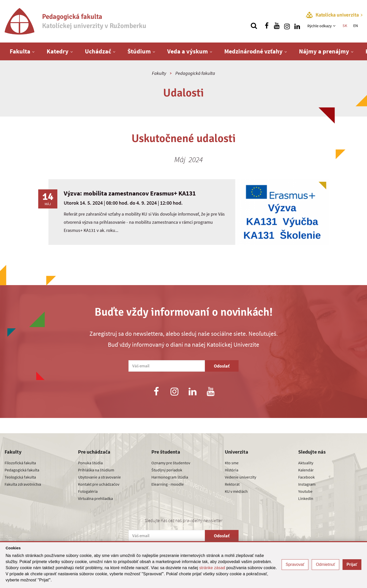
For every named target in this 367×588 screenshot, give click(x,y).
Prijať (352, 564)
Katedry (58, 51)
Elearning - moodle (168, 484)
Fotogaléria (88, 491)
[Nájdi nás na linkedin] (297, 26)
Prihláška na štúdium (96, 470)
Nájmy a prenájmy (324, 51)
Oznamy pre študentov (171, 463)
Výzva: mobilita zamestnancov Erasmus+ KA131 (130, 193)
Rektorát (232, 484)
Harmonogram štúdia (170, 477)
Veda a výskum (188, 51)
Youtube (305, 491)
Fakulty (159, 73)
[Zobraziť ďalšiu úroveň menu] (335, 26)
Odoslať (222, 366)
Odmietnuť (325, 564)
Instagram (307, 484)
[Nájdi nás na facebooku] (267, 26)
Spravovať (295, 564)
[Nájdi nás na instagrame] (287, 26)
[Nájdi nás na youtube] (277, 26)
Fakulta (20, 51)
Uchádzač (98, 51)
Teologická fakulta (20, 477)
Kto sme (232, 463)
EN (356, 25)
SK (345, 25)
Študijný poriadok (167, 470)
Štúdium (139, 51)
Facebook (306, 477)
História (232, 470)
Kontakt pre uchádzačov (99, 484)
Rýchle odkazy (319, 26)
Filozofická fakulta (20, 463)
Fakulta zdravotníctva (23, 484)
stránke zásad (212, 568)
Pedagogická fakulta (195, 73)
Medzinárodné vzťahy (253, 51)
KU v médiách (236, 491)
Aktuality (306, 463)
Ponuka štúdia (90, 463)
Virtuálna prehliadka (95, 498)
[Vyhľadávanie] (254, 26)
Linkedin (306, 498)
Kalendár (306, 470)
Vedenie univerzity (240, 477)
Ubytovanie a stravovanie (99, 477)
